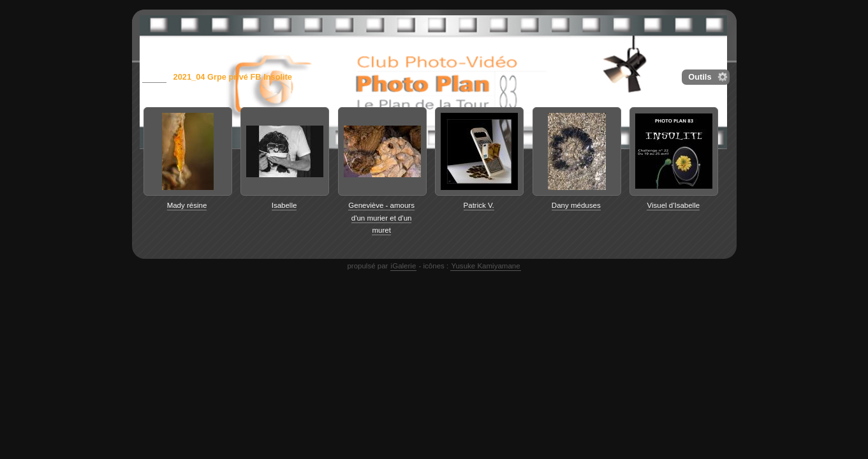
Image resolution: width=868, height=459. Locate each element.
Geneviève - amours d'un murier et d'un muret (381, 218)
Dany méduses (576, 205)
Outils (700, 77)
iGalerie (404, 266)
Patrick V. (479, 205)
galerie (154, 77)
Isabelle (284, 205)
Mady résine (187, 205)
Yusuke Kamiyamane (485, 266)
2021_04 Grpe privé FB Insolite (233, 77)
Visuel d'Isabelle (673, 205)
